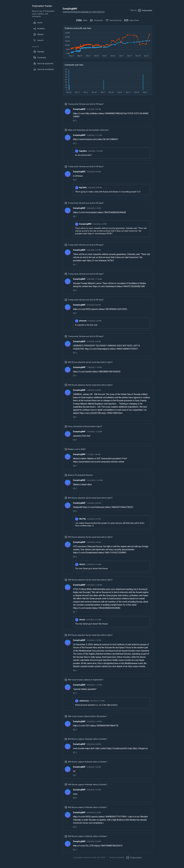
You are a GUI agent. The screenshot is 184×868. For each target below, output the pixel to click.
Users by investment (44, 69)
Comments (40, 58)
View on (141, 10)
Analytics (39, 29)
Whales (38, 34)
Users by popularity (43, 63)
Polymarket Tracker (42, 6)
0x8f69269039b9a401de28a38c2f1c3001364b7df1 (84, 12)
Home (38, 23)
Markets (39, 52)
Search (38, 40)
